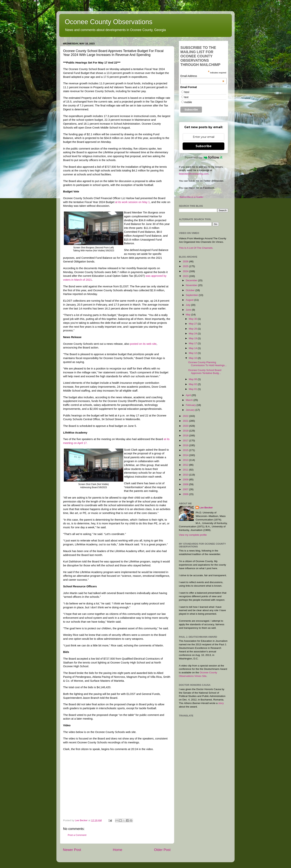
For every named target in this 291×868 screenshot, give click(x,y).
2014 (186, 455)
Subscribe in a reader (192, 197)
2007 (186, 489)
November (192, 285)
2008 (186, 484)
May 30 (193, 319)
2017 (186, 441)
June (189, 310)
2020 (186, 426)
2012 (186, 465)
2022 (186, 416)
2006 (186, 494)
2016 (186, 445)
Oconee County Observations (109, 22)
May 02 (193, 384)
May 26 (193, 329)
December (192, 280)
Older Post (162, 850)
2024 (186, 271)
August (190, 300)
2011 (186, 470)
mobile (188, 102)
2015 (186, 450)
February (191, 405)
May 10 (193, 358)
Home (117, 850)
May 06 (193, 379)
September (192, 295)
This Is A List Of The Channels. (196, 248)
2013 (186, 460)
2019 (186, 431)
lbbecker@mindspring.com (194, 174)
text (186, 97)
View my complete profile (193, 535)
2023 (186, 276)
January (191, 410)
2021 (186, 421)
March (190, 400)
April (189, 395)
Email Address (202, 76)
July (188, 305)
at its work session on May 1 (133, 202)
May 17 (193, 343)
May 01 (193, 389)
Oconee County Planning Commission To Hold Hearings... (207, 364)
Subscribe (204, 146)
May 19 (193, 338)
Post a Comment (77, 835)
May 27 (193, 324)
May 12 (193, 353)
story (221, 703)
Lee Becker (206, 508)
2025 (186, 266)
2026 (186, 261)
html (187, 92)
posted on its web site (143, 344)
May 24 (193, 334)
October (191, 290)
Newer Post (72, 850)
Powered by (204, 157)
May (188, 315)
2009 (186, 480)
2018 (186, 435)
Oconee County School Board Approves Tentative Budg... (205, 372)
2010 (186, 475)
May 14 (193, 348)
